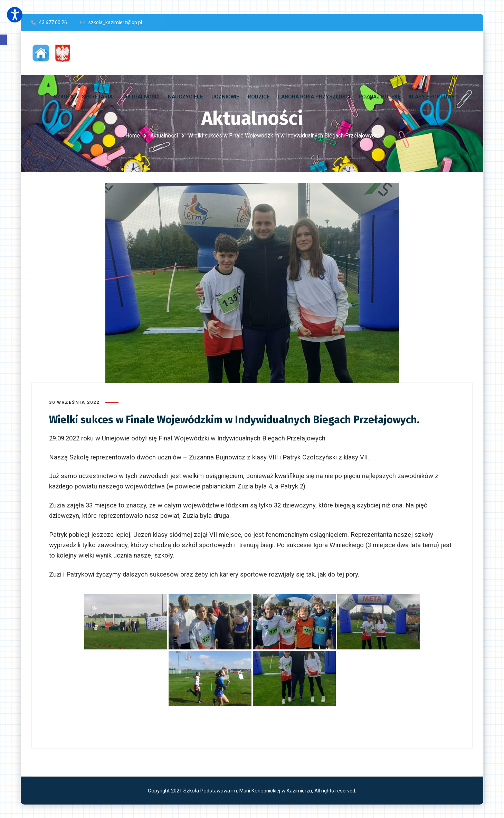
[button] (3, 40)
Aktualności (164, 136)
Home (133, 136)
